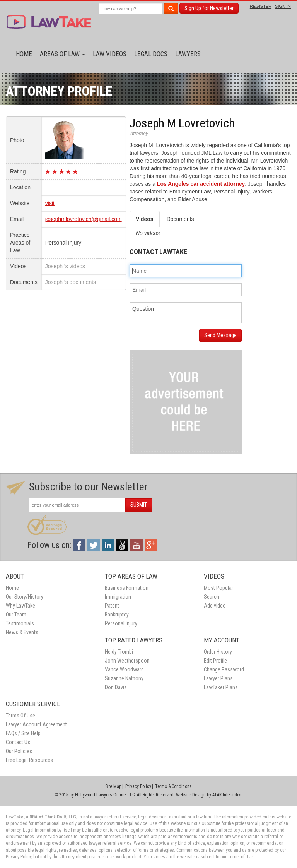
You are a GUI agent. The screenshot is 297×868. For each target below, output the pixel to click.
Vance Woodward (124, 669)
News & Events (22, 632)
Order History (218, 652)
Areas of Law (62, 54)
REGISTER (261, 6)
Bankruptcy (117, 615)
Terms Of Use (20, 716)
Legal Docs (151, 54)
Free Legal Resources (29, 760)
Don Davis (116, 687)
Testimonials (20, 623)
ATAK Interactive (227, 795)
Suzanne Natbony (124, 678)
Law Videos (110, 54)
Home (24, 54)
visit (50, 203)
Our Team (16, 615)
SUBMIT (139, 505)
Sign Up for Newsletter (209, 8)
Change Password (224, 669)
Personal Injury (121, 623)
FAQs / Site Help (23, 733)
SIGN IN (283, 6)
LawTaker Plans (221, 687)
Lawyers (188, 54)
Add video (215, 606)
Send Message (220, 335)
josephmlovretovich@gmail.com (84, 219)
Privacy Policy (138, 786)
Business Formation (127, 588)
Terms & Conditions (173, 786)
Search (212, 597)
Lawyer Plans (218, 678)
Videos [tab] (145, 219)
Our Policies (19, 751)
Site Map (113, 786)
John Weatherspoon (127, 661)
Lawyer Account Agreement (36, 724)
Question (186, 313)
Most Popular (218, 588)
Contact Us (18, 742)
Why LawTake (20, 606)
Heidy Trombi (119, 652)
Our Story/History (25, 597)
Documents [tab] (180, 219)
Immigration (118, 597)
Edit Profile (215, 661)
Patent (112, 606)
